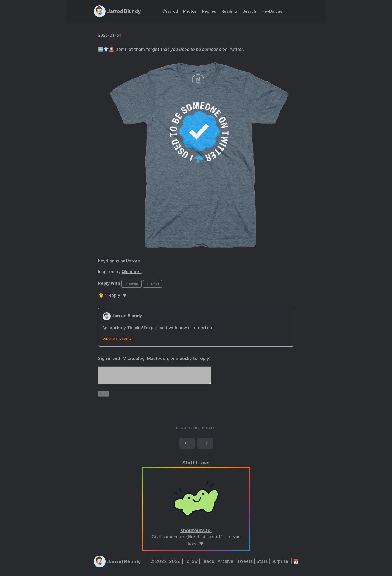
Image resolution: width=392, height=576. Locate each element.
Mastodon (157, 358)
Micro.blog (134, 358)
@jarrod (170, 11)
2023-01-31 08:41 (118, 339)
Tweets (245, 565)
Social (131, 284)
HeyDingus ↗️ (274, 11)
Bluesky (184, 358)
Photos (190, 11)
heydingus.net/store (119, 261)
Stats (262, 565)
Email (152, 284)
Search (249, 11)
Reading (229, 11)
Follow (191, 565)
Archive (226, 565)
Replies (209, 11)
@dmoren (132, 272)
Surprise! (280, 565)
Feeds (208, 565)
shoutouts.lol (196, 534)
